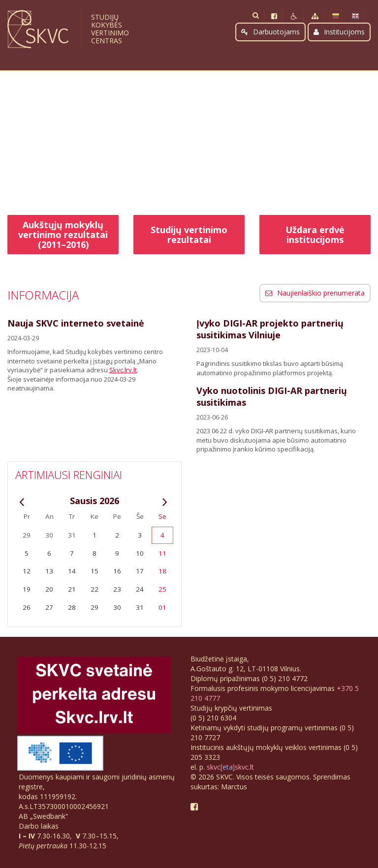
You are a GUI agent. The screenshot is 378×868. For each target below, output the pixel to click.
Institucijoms (339, 32)
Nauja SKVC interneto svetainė (76, 323)
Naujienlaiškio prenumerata (315, 293)
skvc (214, 767)
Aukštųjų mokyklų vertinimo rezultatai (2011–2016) (63, 235)
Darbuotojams (270, 32)
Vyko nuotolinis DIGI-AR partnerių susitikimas (272, 396)
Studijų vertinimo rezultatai (189, 235)
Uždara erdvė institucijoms (315, 235)
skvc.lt (244, 767)
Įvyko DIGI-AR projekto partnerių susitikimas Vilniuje (270, 329)
